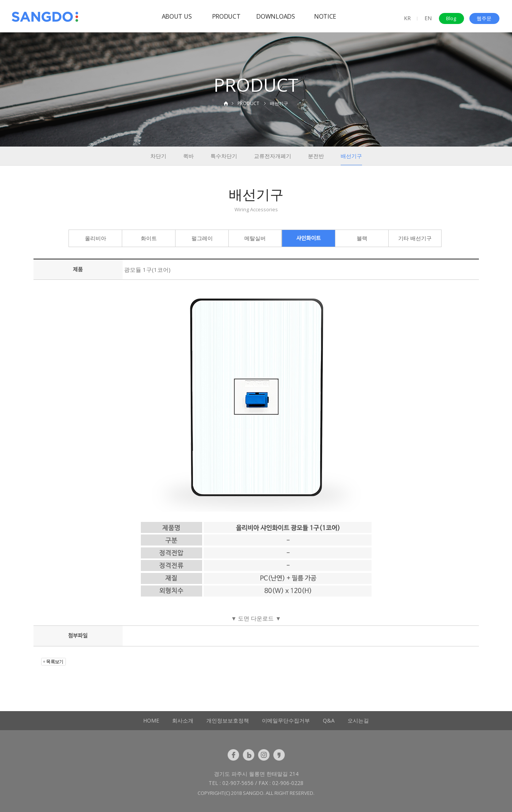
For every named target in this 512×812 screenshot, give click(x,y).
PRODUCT (226, 16)
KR (407, 18)
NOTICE (325, 16)
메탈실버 (255, 238)
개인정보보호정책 (228, 720)
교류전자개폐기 (273, 156)
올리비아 (96, 238)
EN (428, 18)
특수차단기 (224, 156)
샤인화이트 (308, 238)
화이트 (149, 238)
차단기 (158, 156)
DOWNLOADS (275, 16)
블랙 (362, 238)
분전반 (316, 156)
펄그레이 (202, 238)
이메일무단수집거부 (286, 720)
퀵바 (188, 156)
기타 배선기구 (415, 238)
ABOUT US (177, 16)
